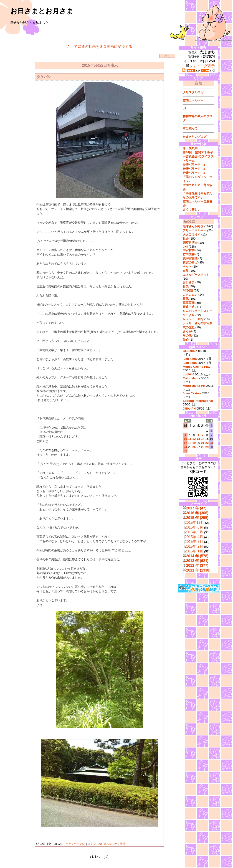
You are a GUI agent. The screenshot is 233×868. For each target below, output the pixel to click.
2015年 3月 (194, 542)
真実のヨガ (111, 844)
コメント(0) (94, 844)
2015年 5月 (194, 532)
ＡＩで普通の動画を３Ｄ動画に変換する (99, 47)
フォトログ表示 (200, 66)
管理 (123, 844)
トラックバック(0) (74, 844)
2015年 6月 (194, 527)
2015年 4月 (194, 537)
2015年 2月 (194, 546)
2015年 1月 (194, 551)
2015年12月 (194, 523)
